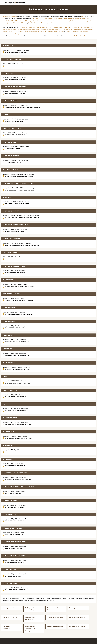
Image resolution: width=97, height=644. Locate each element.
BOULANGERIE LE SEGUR (11, 156)
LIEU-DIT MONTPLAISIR (11, 514)
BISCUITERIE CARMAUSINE (12, 128)
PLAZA (5, 377)
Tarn (82, 17)
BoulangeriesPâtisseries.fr (15, 3)
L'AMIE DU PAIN (8, 73)
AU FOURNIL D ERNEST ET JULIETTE (14, 542)
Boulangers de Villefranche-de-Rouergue (31, 629)
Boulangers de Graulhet (77, 617)
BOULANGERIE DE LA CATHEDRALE (14, 556)
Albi (68, 36)
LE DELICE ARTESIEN (10, 418)
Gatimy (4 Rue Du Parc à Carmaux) (18, 23)
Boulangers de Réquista (55, 617)
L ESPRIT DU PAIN (9, 308)
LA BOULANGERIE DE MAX (11, 170)
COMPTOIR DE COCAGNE (11, 583)
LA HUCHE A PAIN (8, 432)
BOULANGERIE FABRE (10, 101)
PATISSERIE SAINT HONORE (12, 528)
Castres (72, 36)
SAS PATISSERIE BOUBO (11, 252)
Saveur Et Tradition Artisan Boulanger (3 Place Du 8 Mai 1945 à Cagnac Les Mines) (36, 30)
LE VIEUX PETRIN (9, 363)
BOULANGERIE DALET (10, 142)
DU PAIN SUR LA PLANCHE (11, 239)
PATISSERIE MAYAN (9, 570)
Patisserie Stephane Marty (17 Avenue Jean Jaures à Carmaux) (75, 19)
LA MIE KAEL (7, 197)
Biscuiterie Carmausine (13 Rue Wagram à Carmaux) (42, 23)
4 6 (4, 404)
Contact (59, 641)
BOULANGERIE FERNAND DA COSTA (14, 87)
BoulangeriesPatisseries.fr (10, 17)
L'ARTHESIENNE (8, 280)
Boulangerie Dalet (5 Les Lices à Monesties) (31, 28)
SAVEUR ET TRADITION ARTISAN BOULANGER (18, 184)
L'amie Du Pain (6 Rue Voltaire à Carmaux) (14, 21)
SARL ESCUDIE (7, 349)
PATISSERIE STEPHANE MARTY (13, 59)
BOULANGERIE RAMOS (10, 501)
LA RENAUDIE (7, 459)
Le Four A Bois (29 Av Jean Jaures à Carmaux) (45, 19)
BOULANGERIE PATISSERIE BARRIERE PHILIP (18, 487)
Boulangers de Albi (9, 608)
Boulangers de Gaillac (10, 617)
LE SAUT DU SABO (8, 445)
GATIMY (5, 115)
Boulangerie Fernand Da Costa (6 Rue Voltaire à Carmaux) (42, 21)
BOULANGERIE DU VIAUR (11, 211)
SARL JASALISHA (8, 335)
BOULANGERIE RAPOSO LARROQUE (14, 266)
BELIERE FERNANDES (10, 390)
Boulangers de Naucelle (77, 608)
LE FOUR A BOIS (8, 46)
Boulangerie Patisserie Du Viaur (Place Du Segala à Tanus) (48, 32)
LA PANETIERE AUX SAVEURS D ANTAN (15, 473)
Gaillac (76, 36)
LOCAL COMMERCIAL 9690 (12, 294)
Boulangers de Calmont (55, 627)
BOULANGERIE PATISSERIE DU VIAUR (15, 225)
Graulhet (82, 36)
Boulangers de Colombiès (78, 627)
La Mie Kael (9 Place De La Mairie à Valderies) (71, 30)
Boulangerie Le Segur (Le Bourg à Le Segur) (55, 28)
